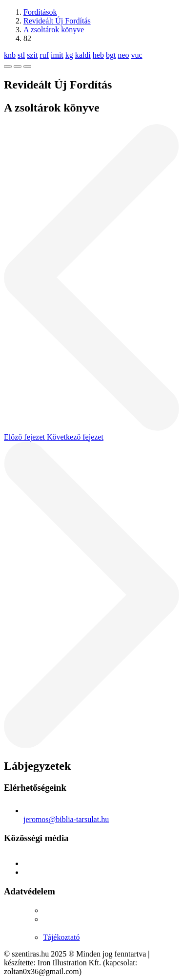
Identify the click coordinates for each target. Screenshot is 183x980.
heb (98, 55)
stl (21, 55)
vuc (136, 55)
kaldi (83, 55)
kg (69, 55)
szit (32, 55)
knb (10, 55)
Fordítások (40, 12)
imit (57, 55)
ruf (44, 55)
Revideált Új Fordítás (57, 21)
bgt (111, 55)
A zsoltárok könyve (54, 30)
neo (123, 55)
